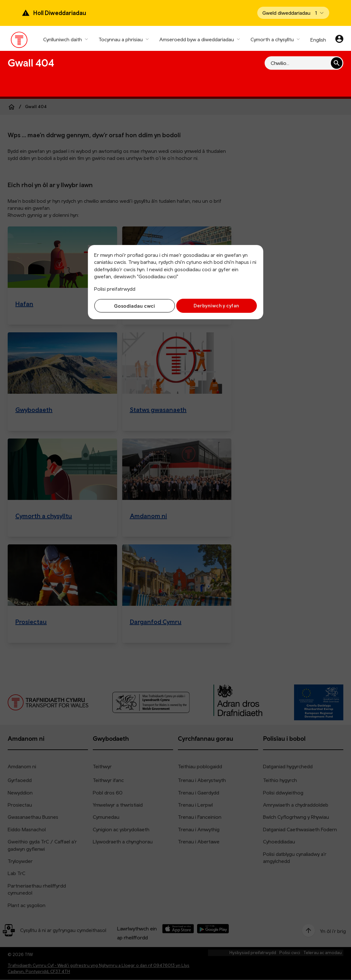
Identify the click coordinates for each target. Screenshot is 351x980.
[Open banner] (293, 13)
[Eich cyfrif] (339, 40)
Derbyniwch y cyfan (218, 306)
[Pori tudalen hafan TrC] (19, 41)
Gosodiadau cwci (133, 306)
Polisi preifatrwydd (115, 289)
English (318, 40)
